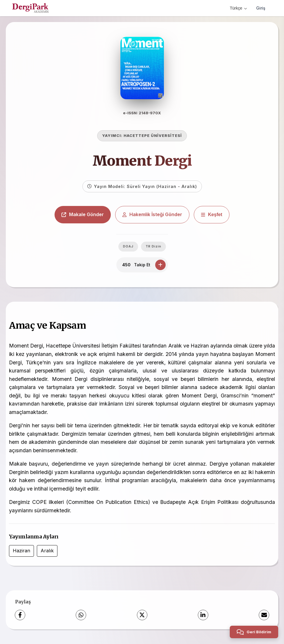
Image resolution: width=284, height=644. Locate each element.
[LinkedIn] (203, 615)
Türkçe (238, 8)
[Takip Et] (160, 265)
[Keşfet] (212, 215)
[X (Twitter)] (142, 615)
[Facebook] (20, 615)
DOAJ (128, 246)
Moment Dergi (142, 161)
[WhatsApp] (81, 615)
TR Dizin (153, 246)
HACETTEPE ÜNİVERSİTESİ (153, 136)
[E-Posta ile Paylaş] (264, 615)
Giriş (261, 8)
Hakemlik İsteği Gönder (152, 214)
